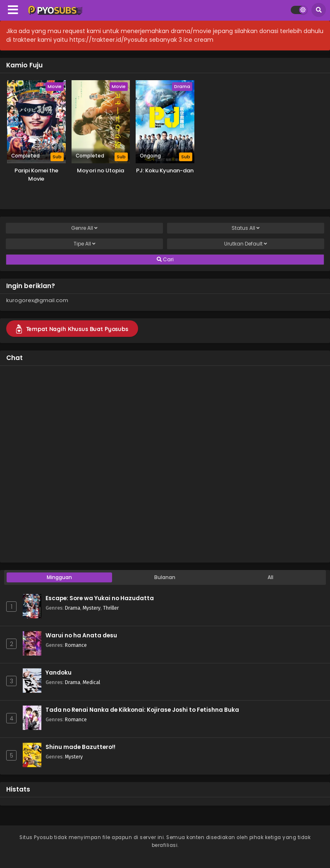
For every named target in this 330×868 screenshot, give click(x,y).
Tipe (85, 244)
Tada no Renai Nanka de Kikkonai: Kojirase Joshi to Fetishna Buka (142, 710)
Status (246, 228)
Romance (76, 645)
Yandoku (59, 673)
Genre (84, 228)
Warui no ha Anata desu (81, 635)
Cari (165, 260)
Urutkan (246, 244)
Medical (91, 682)
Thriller (111, 608)
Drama (73, 608)
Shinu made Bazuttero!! (80, 747)
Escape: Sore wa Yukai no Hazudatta (100, 598)
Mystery (92, 608)
